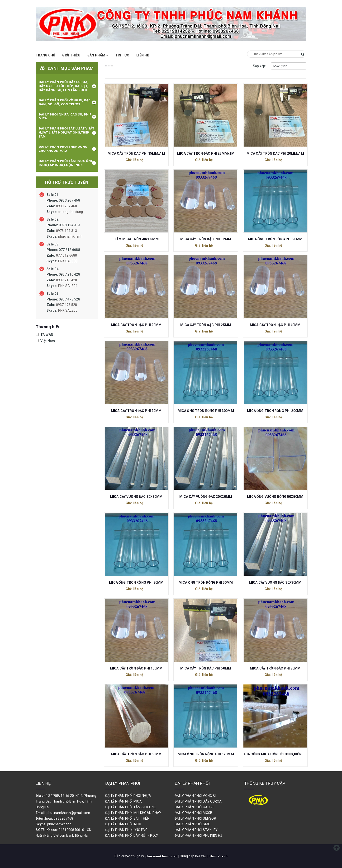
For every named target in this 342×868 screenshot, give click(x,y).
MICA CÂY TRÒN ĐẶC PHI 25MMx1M (206, 153)
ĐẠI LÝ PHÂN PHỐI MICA (123, 801)
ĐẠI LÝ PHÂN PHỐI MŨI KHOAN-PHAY (133, 813)
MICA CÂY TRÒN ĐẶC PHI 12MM (206, 239)
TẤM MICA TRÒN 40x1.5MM (136, 239)
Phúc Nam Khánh (214, 856)
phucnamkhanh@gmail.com (68, 813)
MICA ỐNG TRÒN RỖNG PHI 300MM (206, 411)
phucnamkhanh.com (161, 856)
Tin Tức (122, 55)
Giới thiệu (71, 55)
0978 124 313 (64, 231)
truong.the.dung (71, 212)
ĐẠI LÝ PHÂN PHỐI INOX (123, 824)
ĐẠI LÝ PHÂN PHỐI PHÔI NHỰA (128, 796)
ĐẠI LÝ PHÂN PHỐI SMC (192, 824)
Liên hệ (143, 55)
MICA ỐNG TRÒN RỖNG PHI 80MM (136, 582)
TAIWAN (44, 335)
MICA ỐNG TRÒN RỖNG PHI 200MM (275, 411)
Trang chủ (45, 55)
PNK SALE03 (68, 261)
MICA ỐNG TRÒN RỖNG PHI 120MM (206, 754)
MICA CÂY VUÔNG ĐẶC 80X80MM (136, 497)
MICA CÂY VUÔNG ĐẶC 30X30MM (275, 582)
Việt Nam (45, 341)
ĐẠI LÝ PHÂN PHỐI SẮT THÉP (127, 818)
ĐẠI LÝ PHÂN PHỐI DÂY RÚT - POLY (132, 836)
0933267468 (64, 818)
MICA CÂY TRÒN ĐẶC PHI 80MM (275, 668)
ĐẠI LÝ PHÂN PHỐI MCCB (193, 813)
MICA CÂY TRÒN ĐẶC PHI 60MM (136, 754)
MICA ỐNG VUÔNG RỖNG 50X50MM (275, 497)
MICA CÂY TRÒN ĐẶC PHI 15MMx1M (136, 153)
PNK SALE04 (68, 286)
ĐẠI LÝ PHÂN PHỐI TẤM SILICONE (131, 807)
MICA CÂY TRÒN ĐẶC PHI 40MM (275, 325)
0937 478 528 (63, 305)
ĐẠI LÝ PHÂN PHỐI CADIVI (194, 807)
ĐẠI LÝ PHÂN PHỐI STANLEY (196, 830)
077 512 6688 (63, 255)
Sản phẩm (98, 55)
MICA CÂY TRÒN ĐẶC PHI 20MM (136, 325)
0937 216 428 (63, 280)
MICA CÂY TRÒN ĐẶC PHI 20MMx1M (275, 153)
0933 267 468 (65, 206)
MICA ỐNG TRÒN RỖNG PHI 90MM (275, 239)
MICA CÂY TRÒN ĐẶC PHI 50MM (206, 668)
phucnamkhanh (70, 236)
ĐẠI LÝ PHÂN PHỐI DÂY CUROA (198, 801)
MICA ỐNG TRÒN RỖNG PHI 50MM (206, 582)
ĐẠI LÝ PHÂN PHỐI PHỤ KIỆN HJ (198, 836)
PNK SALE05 (68, 310)
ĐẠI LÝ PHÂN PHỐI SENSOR (195, 818)
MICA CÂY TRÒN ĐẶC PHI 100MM (136, 668)
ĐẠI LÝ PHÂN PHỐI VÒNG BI (195, 796)
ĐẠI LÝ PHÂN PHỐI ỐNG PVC (126, 830)
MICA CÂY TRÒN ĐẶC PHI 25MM (206, 325)
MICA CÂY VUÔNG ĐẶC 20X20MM (206, 497)
